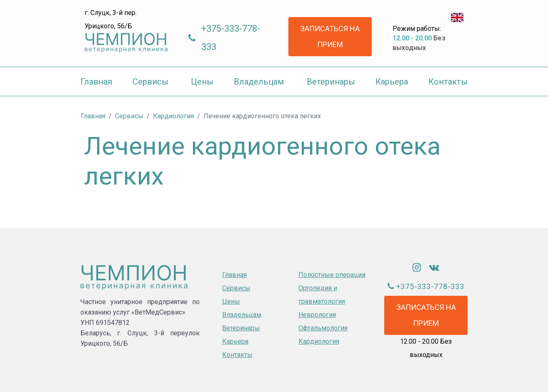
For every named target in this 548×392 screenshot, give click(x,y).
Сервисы (236, 288)
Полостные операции (332, 275)
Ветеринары (241, 328)
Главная (234, 275)
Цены (231, 301)
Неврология (317, 315)
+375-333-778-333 (231, 38)
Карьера (235, 341)
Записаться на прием (330, 36)
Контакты (237, 355)
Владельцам (242, 315)
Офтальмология (323, 328)
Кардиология (319, 341)
